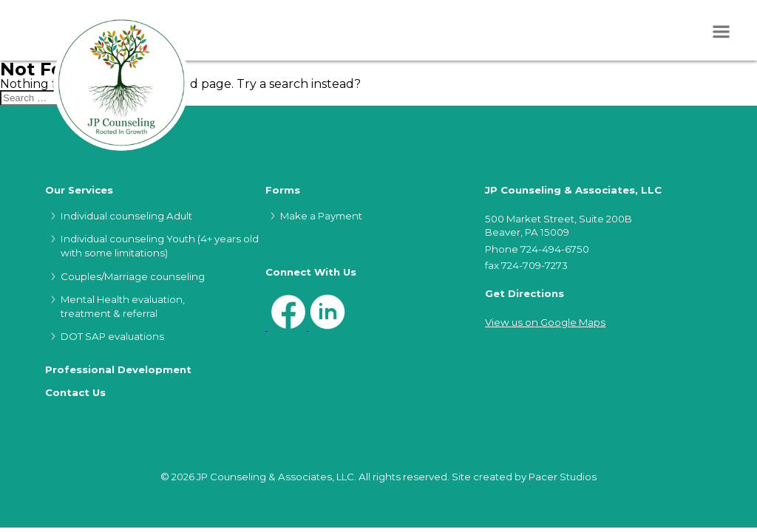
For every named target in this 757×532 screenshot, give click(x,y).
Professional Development (118, 370)
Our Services (79, 190)
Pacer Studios (563, 477)
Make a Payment (321, 216)
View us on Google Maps (545, 322)
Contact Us (75, 393)
